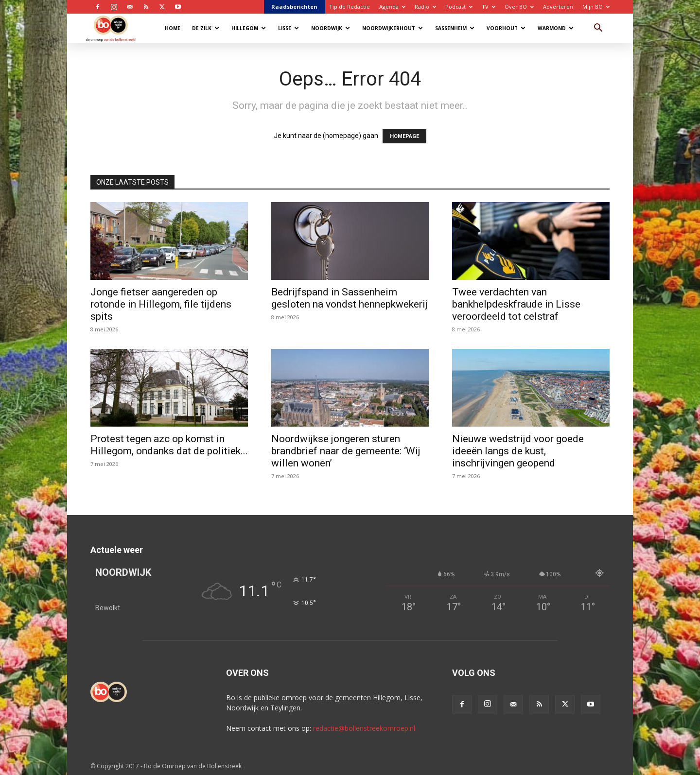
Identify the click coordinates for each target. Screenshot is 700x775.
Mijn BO (596, 7)
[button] (598, 29)
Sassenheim (455, 28)
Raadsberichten (294, 7)
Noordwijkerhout (393, 28)
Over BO (519, 7)
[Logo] (115, 28)
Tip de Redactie (350, 7)
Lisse (289, 28)
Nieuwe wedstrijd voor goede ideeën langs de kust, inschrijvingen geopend (518, 451)
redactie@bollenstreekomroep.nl (364, 728)
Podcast (459, 7)
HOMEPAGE (404, 136)
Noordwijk (331, 28)
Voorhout (506, 28)
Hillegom (249, 28)
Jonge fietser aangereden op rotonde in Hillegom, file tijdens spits (161, 304)
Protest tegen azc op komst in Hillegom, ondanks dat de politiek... (169, 445)
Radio (425, 7)
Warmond (556, 28)
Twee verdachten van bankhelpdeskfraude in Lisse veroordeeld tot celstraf (516, 304)
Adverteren (558, 7)
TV (489, 7)
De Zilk (206, 28)
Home (173, 28)
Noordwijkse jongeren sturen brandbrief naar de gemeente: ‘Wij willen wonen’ (346, 451)
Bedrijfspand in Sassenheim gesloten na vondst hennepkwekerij (350, 298)
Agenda (392, 7)
